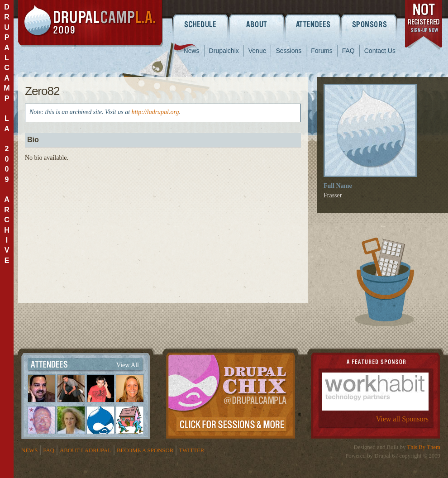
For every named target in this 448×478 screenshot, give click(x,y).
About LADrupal (86, 450)
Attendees (313, 24)
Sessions (288, 51)
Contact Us (380, 51)
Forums (322, 51)
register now (424, 26)
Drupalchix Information (231, 394)
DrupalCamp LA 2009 (91, 23)
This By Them (424, 447)
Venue (257, 51)
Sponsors (370, 24)
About (257, 24)
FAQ (348, 51)
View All (128, 365)
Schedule (200, 24)
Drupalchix (224, 51)
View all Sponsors (402, 419)
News (192, 51)
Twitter (191, 450)
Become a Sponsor (145, 450)
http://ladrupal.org (155, 112)
